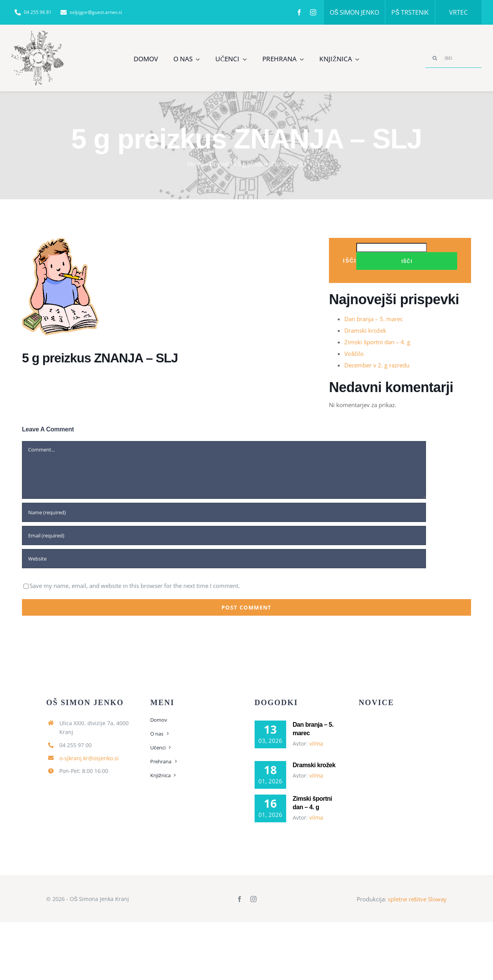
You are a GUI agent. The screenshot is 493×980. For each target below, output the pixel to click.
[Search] (435, 58)
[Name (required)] (224, 512)
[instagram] (313, 12)
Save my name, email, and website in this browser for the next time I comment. (135, 586)
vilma (316, 743)
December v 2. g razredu (377, 365)
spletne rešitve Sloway (418, 899)
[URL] (224, 559)
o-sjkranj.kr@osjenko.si (89, 758)
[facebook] (299, 12)
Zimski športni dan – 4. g (377, 342)
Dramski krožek (365, 330)
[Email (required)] (224, 535)
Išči (350, 260)
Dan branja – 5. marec (374, 319)
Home (196, 164)
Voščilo (354, 354)
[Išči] (453, 58)
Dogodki (221, 164)
